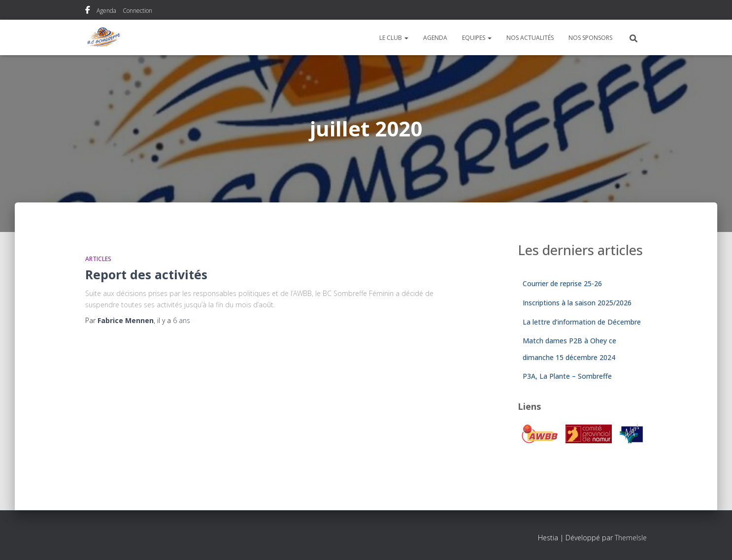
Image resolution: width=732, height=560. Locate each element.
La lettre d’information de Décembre (582, 322)
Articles (98, 259)
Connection (137, 11)
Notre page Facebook (88, 11)
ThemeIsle (631, 538)
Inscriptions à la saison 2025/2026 (577, 303)
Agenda (106, 11)
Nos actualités (530, 38)
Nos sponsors (590, 38)
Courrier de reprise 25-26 (562, 283)
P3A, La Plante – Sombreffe (567, 376)
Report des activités (146, 274)
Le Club (394, 38)
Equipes (477, 38)
